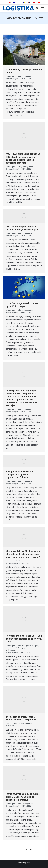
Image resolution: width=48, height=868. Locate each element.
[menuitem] (9, 2)
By (13, 79)
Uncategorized (28, 76)
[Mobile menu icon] (43, 8)
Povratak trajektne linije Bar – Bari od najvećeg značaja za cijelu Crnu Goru (24, 639)
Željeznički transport (25, 561)
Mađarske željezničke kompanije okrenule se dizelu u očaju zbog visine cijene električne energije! (23, 554)
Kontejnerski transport (30, 646)
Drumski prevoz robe (14, 76)
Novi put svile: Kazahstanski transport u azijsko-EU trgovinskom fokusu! (21, 474)
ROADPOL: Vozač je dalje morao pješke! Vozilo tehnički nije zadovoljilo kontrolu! (23, 797)
